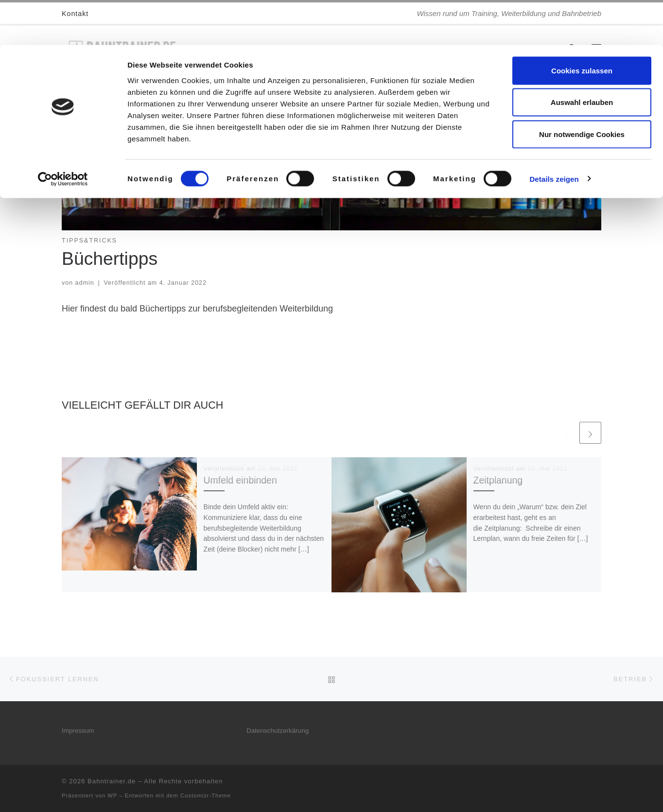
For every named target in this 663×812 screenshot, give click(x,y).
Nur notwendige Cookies (582, 89)
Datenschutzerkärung (278, 731)
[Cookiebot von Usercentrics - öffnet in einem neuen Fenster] (63, 134)
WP (112, 795)
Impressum (78, 731)
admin (85, 283)
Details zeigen (554, 134)
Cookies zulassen (582, 26)
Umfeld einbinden (240, 480)
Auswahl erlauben (582, 58)
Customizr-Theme (206, 795)
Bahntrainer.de (112, 781)
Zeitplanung (498, 480)
